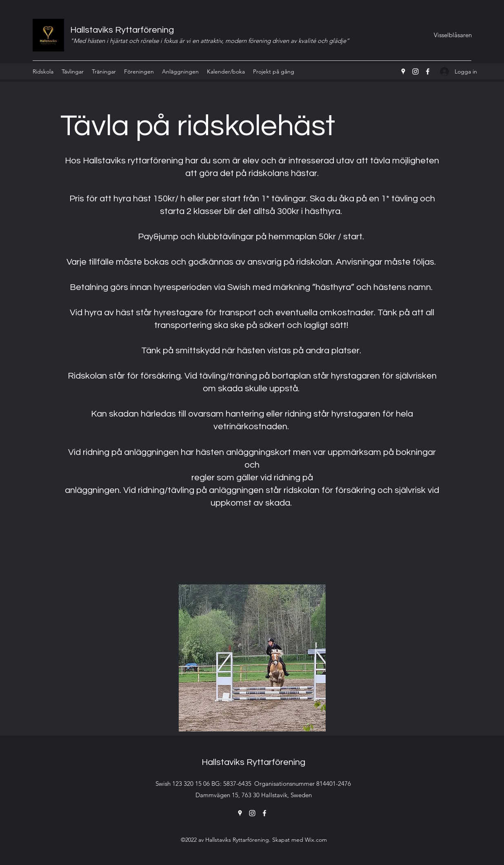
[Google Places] (403, 71)
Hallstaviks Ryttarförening (122, 30)
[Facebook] (428, 71)
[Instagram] (415, 71)
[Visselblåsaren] (453, 35)
